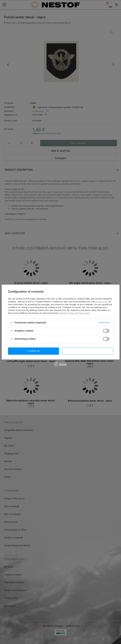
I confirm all (88, 351)
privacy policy (102, 302)
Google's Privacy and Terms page (74, 313)
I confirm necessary (33, 351)
